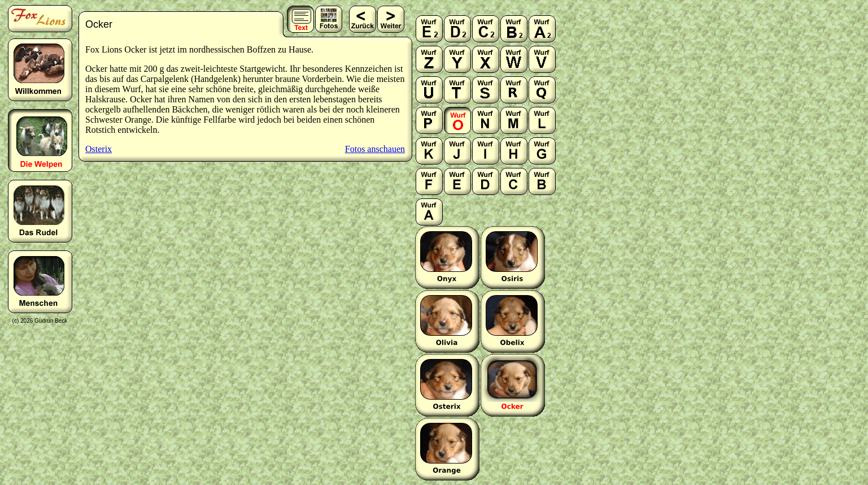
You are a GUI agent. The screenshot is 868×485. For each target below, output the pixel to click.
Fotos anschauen (375, 149)
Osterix (99, 149)
